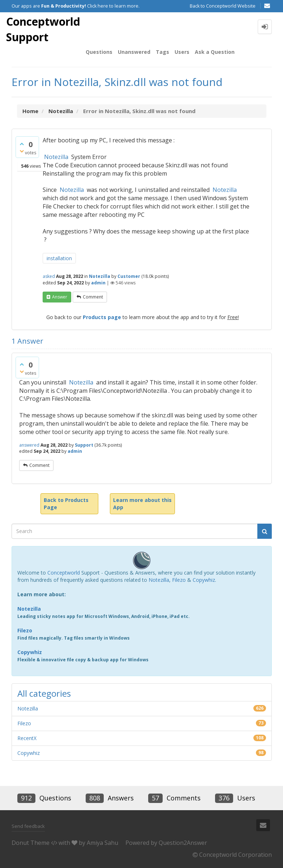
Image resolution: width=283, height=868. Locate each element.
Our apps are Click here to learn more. (76, 6)
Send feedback (28, 826)
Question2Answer (183, 843)
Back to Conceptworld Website (223, 6)
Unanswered (134, 52)
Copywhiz (204, 580)
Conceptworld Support (43, 29)
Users (182, 52)
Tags (162, 52)
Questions (99, 52)
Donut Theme (31, 843)
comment (93, 297)
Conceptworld (64, 573)
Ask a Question (215, 52)
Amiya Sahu (102, 843)
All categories (44, 693)
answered (29, 445)
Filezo (179, 580)
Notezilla (56, 157)
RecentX (27, 738)
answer (60, 297)
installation (59, 258)
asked (49, 276)
